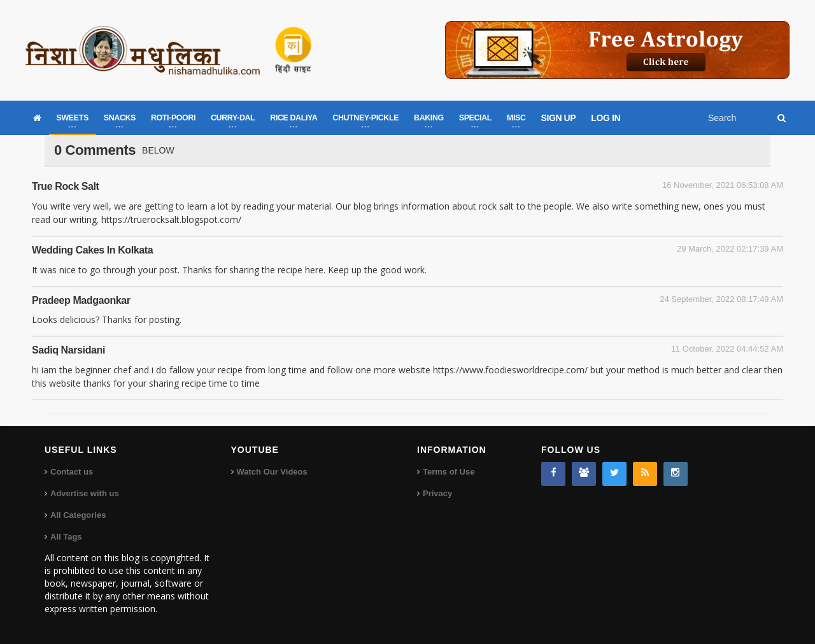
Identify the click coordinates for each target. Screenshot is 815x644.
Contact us (72, 472)
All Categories (78, 515)
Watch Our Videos (272, 472)
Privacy (437, 493)
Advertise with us (85, 493)
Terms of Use (449, 472)
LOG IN (606, 118)
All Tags (66, 537)
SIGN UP (559, 118)
